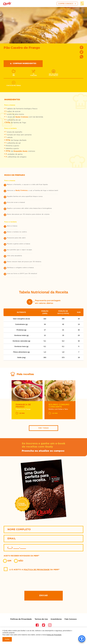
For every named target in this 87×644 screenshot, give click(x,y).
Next (78, 400)
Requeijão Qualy (20, 151)
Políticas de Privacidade (21, 619)
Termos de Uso (41, 619)
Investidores (56, 619)
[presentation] (43, 581)
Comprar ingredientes (23, 64)
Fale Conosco (71, 619)
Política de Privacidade (37, 570)
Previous (9, 400)
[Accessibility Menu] (82, 639)
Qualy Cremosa (22, 117)
